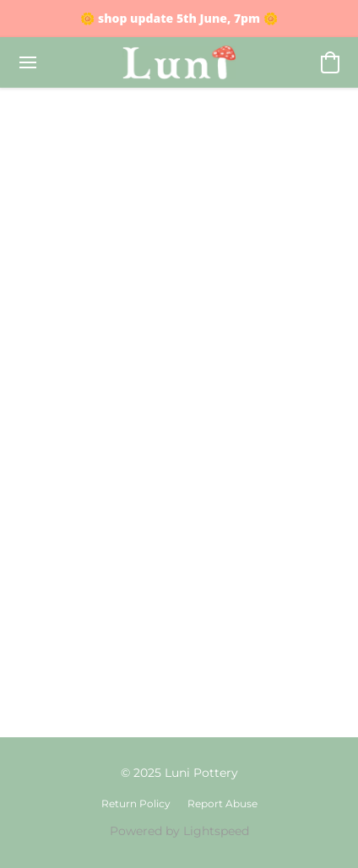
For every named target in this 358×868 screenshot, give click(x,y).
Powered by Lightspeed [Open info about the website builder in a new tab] (179, 831)
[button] (179, 62)
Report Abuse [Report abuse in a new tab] (222, 803)
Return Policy (136, 803)
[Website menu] (28, 62)
